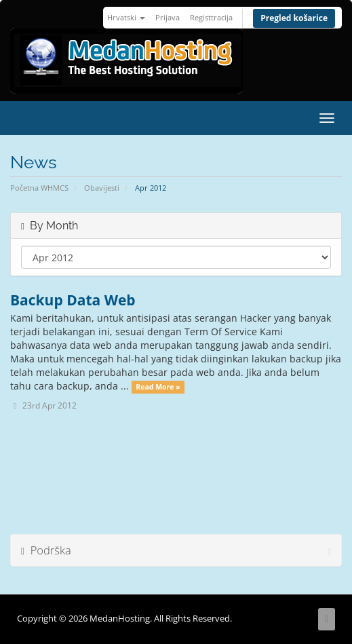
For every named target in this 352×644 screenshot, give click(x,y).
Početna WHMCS (39, 188)
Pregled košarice (294, 18)
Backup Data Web (73, 300)
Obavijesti (102, 188)
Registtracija (211, 17)
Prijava (168, 17)
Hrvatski (126, 17)
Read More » (158, 387)
